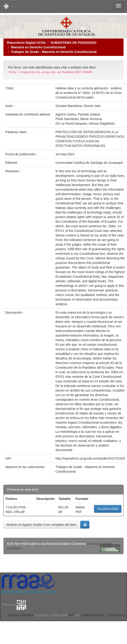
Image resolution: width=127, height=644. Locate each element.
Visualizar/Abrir (108, 509)
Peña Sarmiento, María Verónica (79, 119)
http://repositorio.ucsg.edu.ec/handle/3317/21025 (90, 458)
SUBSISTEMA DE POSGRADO (73, 43)
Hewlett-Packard (93, 615)
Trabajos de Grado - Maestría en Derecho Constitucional (54, 52)
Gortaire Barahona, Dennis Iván (78, 106)
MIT (71, 615)
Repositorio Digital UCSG (26, 43)
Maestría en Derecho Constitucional (38, 47)
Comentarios (117, 615)
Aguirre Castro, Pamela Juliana (78, 114)
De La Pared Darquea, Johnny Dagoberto (85, 123)
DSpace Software (21, 615)
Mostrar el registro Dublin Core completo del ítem (41, 525)
